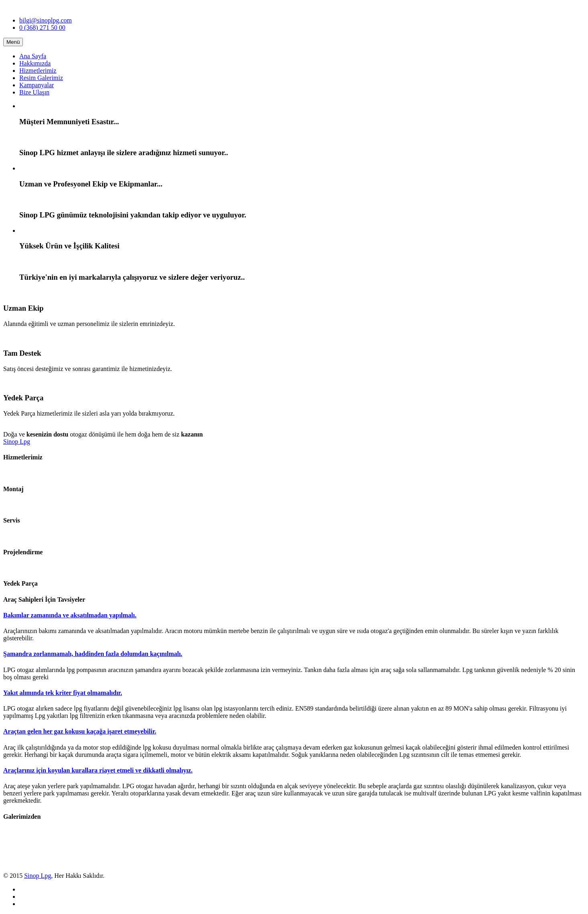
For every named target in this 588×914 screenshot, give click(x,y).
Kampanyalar (37, 85)
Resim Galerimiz (41, 78)
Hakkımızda (35, 63)
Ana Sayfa (33, 56)
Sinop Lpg (17, 442)
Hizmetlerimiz (38, 71)
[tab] (294, 615)
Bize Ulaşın (34, 92)
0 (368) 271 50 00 (42, 28)
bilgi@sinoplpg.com (46, 20)
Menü (13, 42)
